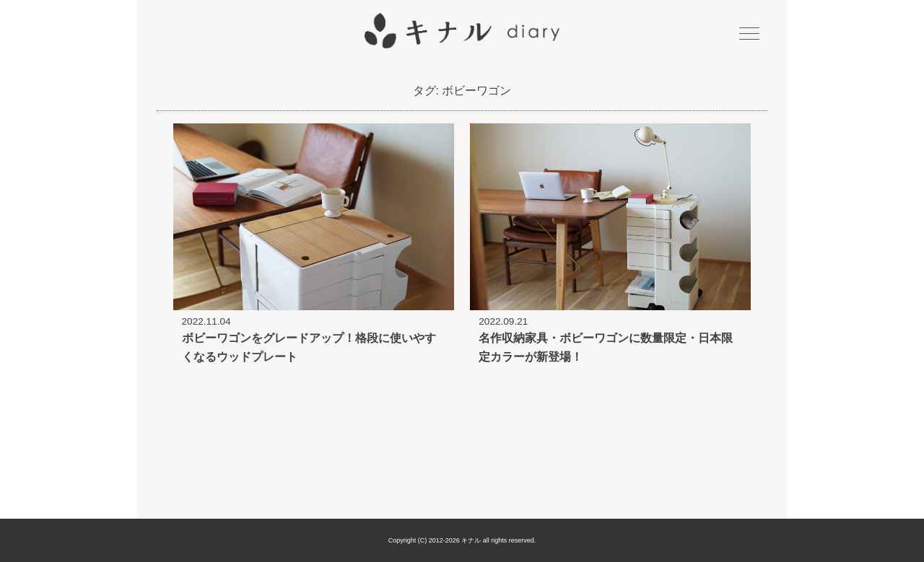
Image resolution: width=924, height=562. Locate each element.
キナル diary (462, 31)
